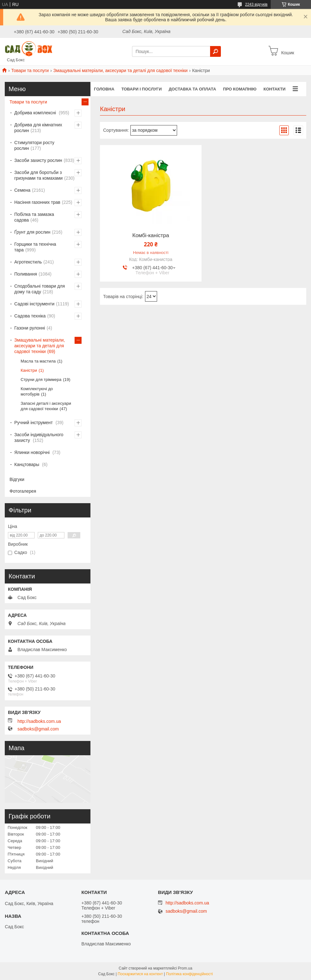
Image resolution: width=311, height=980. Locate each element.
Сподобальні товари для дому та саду (40, 289)
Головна (104, 89)
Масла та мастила (38, 361)
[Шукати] (215, 51)
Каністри (29, 370)
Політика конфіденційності (189, 974)
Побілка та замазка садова (34, 217)
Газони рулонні (30, 328)
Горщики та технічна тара (35, 247)
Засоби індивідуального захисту (39, 437)
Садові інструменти (34, 304)
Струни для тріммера (41, 380)
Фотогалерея (23, 491)
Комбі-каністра (151, 236)
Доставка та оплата (192, 89)
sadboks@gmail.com (38, 729)
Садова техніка (30, 316)
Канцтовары (27, 464)
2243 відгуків (256, 4)
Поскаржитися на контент (140, 974)
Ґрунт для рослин (32, 232)
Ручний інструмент (34, 423)
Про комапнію (240, 89)
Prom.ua (185, 968)
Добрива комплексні (36, 113)
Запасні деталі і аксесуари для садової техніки (46, 406)
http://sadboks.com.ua (39, 721)
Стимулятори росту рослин (34, 145)
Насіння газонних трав (37, 202)
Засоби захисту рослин (38, 160)
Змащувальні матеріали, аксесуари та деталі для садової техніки (120, 70)
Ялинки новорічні (33, 452)
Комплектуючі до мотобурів (37, 391)
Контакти (275, 89)
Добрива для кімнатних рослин (38, 128)
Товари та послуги (30, 70)
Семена (22, 190)
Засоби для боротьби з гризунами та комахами (38, 175)
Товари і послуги (141, 89)
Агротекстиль (28, 262)
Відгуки (17, 479)
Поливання (26, 274)
